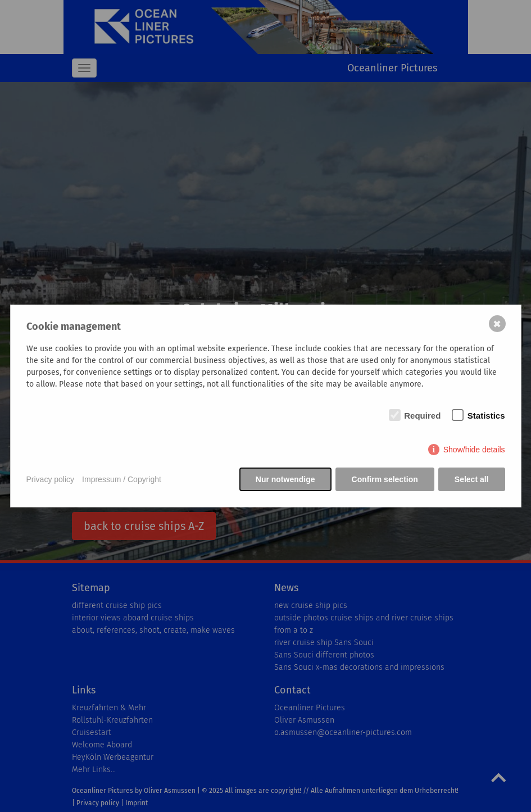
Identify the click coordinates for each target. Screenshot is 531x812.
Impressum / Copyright (122, 479)
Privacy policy (51, 479)
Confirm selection (385, 479)
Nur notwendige (285, 479)
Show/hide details (474, 450)
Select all (472, 479)
